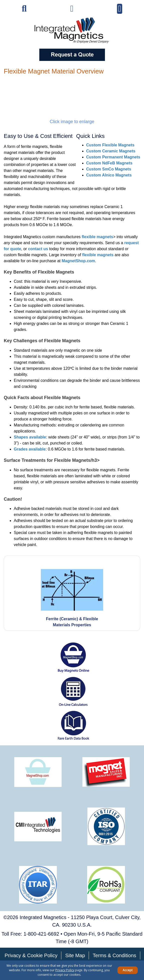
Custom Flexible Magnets (110, 145)
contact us (38, 249)
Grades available (30, 449)
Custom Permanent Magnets (113, 157)
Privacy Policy (65, 970)
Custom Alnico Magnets (109, 175)
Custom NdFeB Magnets (109, 163)
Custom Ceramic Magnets (111, 151)
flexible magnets (97, 237)
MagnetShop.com (78, 261)
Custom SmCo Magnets (109, 169)
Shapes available (30, 437)
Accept (128, 970)
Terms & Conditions (114, 955)
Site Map (75, 955)
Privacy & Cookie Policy (31, 955)
